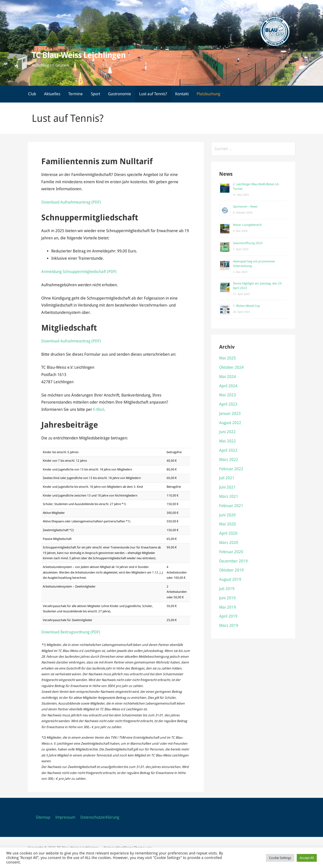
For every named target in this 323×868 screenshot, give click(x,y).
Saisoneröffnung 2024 (248, 243)
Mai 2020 (228, 524)
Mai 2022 (228, 441)
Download (51, 341)
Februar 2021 (231, 506)
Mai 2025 (228, 358)
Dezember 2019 (233, 561)
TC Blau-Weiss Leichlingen (79, 55)
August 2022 (230, 423)
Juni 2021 (227, 487)
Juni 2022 (227, 432)
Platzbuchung (208, 94)
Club (32, 94)
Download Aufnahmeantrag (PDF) (71, 202)
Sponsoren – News (245, 207)
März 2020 (229, 543)
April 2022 (228, 450)
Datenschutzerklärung (100, 817)
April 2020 (228, 533)
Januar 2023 (230, 413)
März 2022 (229, 460)
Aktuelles (52, 94)
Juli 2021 (227, 478)
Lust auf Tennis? (153, 94)
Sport (95, 94)
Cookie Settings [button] (280, 858)
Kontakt (182, 94)
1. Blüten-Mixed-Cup (246, 306)
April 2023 (228, 404)
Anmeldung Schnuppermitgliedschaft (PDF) (79, 272)
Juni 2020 (227, 515)
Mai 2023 (228, 395)
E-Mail (99, 409)
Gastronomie (120, 94)
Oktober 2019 (231, 570)
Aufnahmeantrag (75, 341)
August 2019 (230, 579)
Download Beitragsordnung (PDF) (71, 632)
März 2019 (229, 625)
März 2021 (229, 496)
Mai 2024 (228, 377)
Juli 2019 (227, 589)
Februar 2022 (231, 469)
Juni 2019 (227, 598)
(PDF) (96, 341)
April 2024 (228, 386)
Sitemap (43, 817)
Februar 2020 (231, 552)
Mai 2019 (228, 607)
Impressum (65, 817)
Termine (76, 94)
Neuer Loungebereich (247, 225)
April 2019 (228, 616)
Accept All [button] (307, 858)
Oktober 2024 (231, 367)
